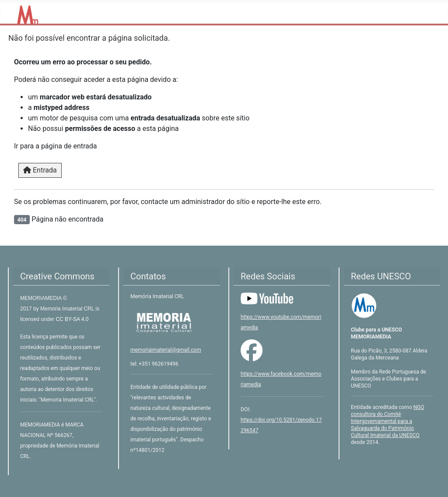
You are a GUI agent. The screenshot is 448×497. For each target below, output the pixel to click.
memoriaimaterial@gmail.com (166, 350)
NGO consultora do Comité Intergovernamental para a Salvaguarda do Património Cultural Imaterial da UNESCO (388, 421)
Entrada (40, 170)
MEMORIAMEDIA (42, 298)
